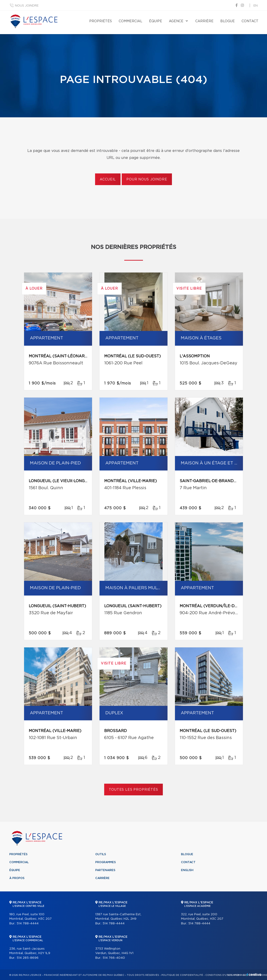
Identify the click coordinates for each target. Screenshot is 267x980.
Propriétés (101, 21)
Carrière (204, 21)
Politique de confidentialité (182, 975)
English (187, 870)
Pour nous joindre (147, 179)
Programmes (106, 862)
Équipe (156, 21)
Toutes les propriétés (133, 790)
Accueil (108, 179)
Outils (101, 854)
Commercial (130, 21)
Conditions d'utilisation (223, 975)
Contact (250, 21)
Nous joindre (27, 6)
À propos (17, 878)
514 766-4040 (114, 958)
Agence (176, 21)
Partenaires (105, 870)
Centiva (254, 975)
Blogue (228, 21)
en (256, 6)
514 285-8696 (28, 958)
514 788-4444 (28, 924)
